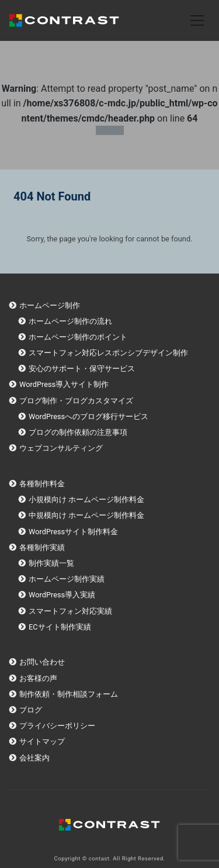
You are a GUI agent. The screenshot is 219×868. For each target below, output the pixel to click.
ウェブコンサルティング (61, 448)
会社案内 (34, 758)
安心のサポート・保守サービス (82, 369)
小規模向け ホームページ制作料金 (86, 499)
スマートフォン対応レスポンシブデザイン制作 (108, 353)
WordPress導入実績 (62, 595)
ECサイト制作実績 (60, 627)
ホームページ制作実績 (67, 579)
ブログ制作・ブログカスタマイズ (76, 401)
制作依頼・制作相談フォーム (69, 694)
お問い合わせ (42, 662)
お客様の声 (38, 678)
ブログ (31, 710)
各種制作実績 (42, 547)
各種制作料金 (42, 484)
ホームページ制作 (50, 305)
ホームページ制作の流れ (70, 321)
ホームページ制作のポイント (78, 337)
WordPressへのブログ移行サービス (88, 416)
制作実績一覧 (51, 563)
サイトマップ (42, 741)
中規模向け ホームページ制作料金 (86, 515)
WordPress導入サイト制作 (64, 384)
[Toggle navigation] (197, 20)
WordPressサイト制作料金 (73, 532)
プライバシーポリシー (57, 726)
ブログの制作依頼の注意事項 (78, 432)
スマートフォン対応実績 (70, 611)
